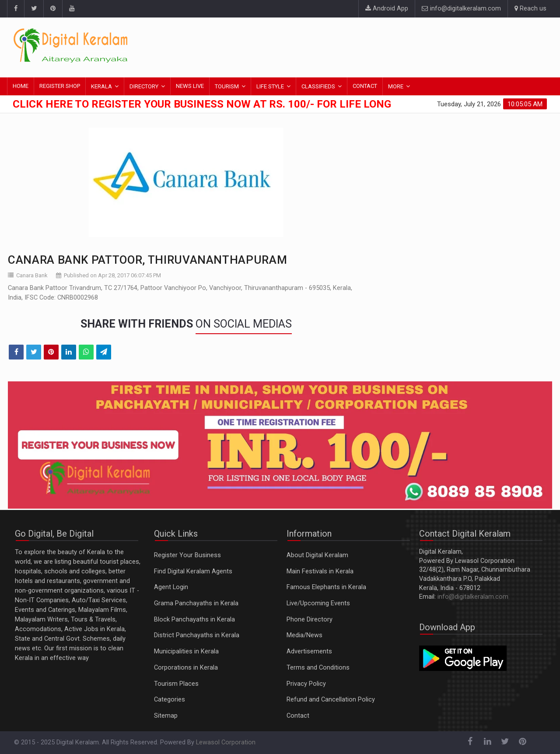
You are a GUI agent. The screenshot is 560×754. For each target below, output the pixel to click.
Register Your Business (187, 555)
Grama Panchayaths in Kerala (196, 603)
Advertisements (309, 651)
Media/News (304, 635)
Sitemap (166, 716)
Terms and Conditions (318, 668)
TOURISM (227, 86)
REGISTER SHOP (60, 86)
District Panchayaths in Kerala (197, 635)
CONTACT (365, 86)
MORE (396, 86)
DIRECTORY (144, 86)
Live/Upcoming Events (318, 603)
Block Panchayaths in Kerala (194, 620)
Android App (387, 9)
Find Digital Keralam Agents (193, 571)
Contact (298, 716)
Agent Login (171, 587)
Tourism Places (176, 684)
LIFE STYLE (270, 86)
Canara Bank (32, 275)
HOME (21, 86)
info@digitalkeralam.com (461, 9)
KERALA (101, 86)
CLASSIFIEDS (318, 86)
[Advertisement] (387, 46)
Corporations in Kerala (186, 668)
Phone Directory (310, 620)
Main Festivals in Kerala (320, 571)
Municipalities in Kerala (186, 651)
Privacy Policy (306, 684)
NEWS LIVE (190, 86)
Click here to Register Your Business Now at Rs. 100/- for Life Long (202, 104)
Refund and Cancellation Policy (331, 700)
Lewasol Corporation (226, 742)
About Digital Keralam (317, 555)
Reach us (530, 9)
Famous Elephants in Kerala (326, 587)
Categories (170, 700)
